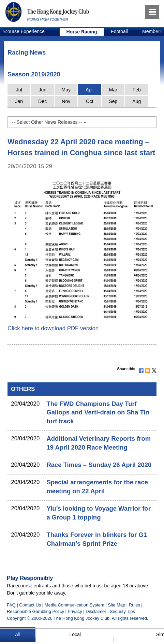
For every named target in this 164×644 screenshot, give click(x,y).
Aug (137, 101)
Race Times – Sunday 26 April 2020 (99, 465)
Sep (113, 101)
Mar (113, 90)
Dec (42, 101)
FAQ (11, 605)
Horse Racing (81, 32)
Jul (19, 90)
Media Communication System (74, 605)
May (66, 90)
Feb (137, 90)
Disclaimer (96, 611)
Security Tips (122, 611)
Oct (90, 101)
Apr (89, 90)
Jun (43, 90)
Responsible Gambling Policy (35, 611)
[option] (82, 32)
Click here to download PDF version (53, 328)
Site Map (116, 605)
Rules (135, 605)
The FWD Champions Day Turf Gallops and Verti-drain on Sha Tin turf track (98, 413)
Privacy (75, 611)
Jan (19, 101)
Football (119, 31)
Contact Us (30, 605)
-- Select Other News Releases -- (49, 122)
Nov (66, 101)
